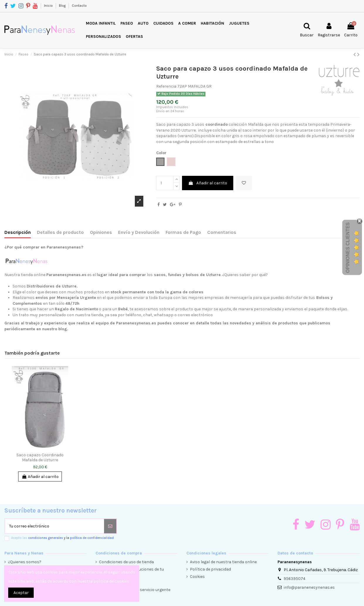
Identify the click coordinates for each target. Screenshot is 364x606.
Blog (63, 6)
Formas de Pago (183, 232)
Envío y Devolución (139, 232)
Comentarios (222, 232)
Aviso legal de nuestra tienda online (223, 562)
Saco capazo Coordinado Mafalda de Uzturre (40, 457)
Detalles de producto (60, 232)
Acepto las (62, 538)
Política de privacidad (210, 569)
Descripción (18, 232)
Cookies (197, 577)
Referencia (166, 86)
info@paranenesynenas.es (309, 587)
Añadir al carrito (208, 183)
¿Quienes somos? (25, 562)
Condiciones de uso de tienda (126, 562)
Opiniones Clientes (348, 248)
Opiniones (101, 232)
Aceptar (21, 593)
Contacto (79, 6)
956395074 (295, 579)
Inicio (49, 6)
